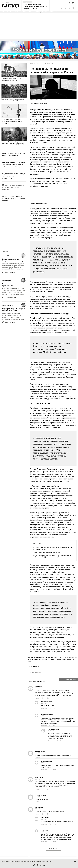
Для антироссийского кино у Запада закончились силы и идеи (13, 260)
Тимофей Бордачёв (8, 256)
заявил (67, 135)
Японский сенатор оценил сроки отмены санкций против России (14, 198)
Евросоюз (54, 12)
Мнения (6, 251)
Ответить (38, 698)
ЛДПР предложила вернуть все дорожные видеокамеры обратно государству (12, 121)
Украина (18, 12)
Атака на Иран (7, 12)
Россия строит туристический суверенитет (47, 552)
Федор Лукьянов (7, 305)
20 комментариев (10, 297)
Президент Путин (42, 12)
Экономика (49, 64)
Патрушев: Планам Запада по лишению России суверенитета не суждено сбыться (52, 548)
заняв (69, 287)
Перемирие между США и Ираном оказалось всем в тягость (14, 310)
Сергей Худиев (7, 281)
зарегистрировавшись (70, 658)
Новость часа (28, 2)
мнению (69, 584)
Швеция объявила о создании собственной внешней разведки (13, 187)
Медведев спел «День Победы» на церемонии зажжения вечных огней (14, 176)
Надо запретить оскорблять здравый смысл (11, 285)
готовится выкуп (50, 415)
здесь (30, 661)
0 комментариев (10, 273)
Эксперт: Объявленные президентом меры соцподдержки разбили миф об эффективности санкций (52, 556)
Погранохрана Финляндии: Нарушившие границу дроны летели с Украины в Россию (35, 6)
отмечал (48, 377)
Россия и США (28, 12)
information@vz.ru (48, 861)
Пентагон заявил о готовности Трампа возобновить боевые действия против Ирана (14, 165)
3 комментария (10, 322)
